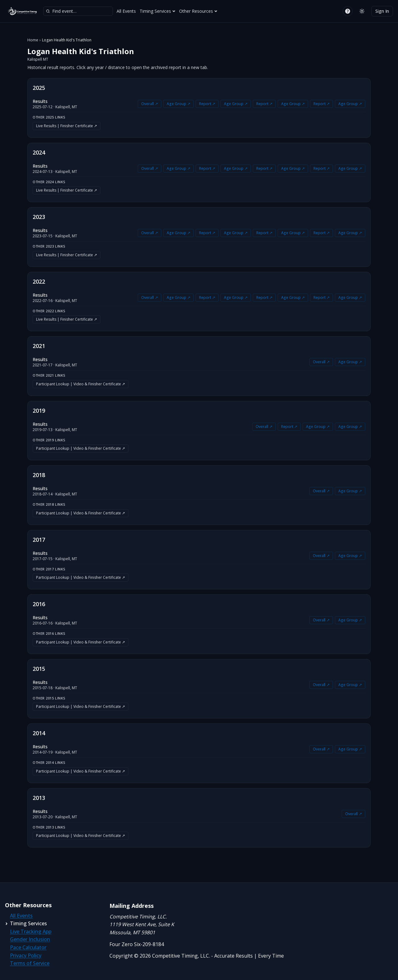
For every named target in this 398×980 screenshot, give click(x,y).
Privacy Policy (26, 955)
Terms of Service (30, 963)
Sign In (382, 11)
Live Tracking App (31, 931)
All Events (126, 11)
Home (33, 40)
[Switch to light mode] (362, 11)
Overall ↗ (150, 104)
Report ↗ (207, 104)
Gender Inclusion (30, 939)
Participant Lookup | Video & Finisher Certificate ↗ (81, 384)
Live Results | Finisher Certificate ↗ (67, 126)
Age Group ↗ (178, 104)
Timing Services (157, 11)
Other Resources (198, 11)
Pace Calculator (28, 947)
